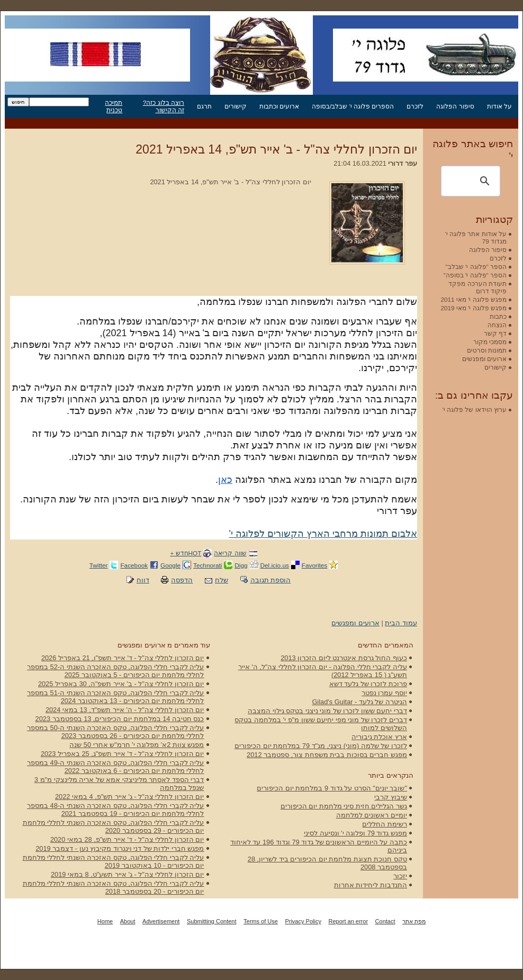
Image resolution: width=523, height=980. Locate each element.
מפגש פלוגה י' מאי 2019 (474, 308)
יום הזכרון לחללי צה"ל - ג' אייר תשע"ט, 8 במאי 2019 (128, 874)
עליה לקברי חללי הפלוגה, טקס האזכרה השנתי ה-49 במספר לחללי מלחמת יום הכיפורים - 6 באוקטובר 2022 (116, 767)
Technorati (208, 565)
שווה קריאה (230, 553)
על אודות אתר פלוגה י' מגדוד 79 (476, 237)
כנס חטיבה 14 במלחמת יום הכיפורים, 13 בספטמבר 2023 (120, 719)
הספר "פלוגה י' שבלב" (476, 267)
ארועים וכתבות (279, 106)
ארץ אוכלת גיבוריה (379, 737)
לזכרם (415, 106)
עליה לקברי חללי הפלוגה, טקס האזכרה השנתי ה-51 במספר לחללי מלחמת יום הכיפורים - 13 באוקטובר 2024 (116, 697)
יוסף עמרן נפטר (384, 693)
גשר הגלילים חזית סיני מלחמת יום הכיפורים (344, 806)
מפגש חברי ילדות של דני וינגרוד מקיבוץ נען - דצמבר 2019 (120, 848)
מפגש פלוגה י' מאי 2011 (474, 299)
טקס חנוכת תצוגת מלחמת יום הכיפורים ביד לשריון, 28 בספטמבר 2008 (327, 863)
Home (105, 921)
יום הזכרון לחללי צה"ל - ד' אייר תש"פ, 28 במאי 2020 (127, 839)
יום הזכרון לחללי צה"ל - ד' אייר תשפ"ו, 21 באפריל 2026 (123, 658)
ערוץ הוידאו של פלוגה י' (475, 410)
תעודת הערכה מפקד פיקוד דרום (477, 287)
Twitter (99, 565)
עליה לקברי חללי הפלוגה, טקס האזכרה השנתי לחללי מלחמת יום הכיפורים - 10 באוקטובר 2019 (114, 861)
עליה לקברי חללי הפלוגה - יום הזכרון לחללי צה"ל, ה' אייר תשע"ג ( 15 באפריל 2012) (323, 671)
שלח (222, 580)
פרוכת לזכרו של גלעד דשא (368, 684)
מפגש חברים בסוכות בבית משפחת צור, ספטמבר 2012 (327, 755)
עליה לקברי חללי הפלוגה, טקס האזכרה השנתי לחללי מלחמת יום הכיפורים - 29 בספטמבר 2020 (114, 826)
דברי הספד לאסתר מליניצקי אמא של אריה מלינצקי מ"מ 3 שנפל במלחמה (119, 784)
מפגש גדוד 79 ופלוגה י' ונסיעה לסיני (355, 833)
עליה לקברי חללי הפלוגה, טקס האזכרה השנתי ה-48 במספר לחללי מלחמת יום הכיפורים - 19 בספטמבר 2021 (116, 810)
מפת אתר (414, 921)
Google (170, 565)
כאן (225, 480)
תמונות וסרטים (487, 350)
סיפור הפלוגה (455, 106)
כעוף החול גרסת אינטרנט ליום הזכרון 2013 (344, 658)
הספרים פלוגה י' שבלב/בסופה (353, 106)
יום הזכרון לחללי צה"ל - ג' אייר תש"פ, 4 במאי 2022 (130, 797)
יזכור (400, 876)
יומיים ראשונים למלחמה (372, 815)
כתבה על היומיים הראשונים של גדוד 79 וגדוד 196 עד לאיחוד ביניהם (319, 846)
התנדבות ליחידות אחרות (371, 885)
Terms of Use (261, 921)
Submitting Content (212, 921)
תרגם (204, 106)
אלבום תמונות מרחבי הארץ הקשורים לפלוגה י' (323, 534)
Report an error (348, 921)
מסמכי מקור (490, 342)
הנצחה (497, 325)
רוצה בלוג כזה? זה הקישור (164, 106)
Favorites (314, 565)
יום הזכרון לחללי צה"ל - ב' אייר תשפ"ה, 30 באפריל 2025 (121, 684)
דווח (143, 580)
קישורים (236, 106)
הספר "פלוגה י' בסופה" (475, 275)
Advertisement (161, 921)
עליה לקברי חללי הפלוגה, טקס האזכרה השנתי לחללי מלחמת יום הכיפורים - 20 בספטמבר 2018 (114, 887)
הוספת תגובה (271, 580)
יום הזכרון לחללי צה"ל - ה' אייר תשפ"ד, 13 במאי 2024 (125, 710)
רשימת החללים (385, 824)
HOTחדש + (186, 553)
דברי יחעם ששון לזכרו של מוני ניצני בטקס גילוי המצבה (327, 711)
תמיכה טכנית (114, 106)
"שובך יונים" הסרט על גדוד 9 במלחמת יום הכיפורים (332, 788)
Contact (385, 921)
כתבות (498, 316)
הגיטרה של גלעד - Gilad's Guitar (359, 702)
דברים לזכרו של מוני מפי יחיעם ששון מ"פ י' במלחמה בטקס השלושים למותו (321, 724)
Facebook (134, 565)
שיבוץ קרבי (391, 797)
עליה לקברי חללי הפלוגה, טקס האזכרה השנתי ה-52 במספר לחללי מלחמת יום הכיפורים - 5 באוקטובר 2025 (116, 671)
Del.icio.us (275, 565)
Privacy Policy (303, 921)
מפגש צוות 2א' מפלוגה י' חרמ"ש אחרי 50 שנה (137, 745)
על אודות (499, 106)
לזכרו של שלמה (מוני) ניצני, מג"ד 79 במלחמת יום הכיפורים (321, 746)
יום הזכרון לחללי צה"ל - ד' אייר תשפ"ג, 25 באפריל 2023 (123, 754)
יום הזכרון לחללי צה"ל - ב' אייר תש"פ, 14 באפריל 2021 (276, 149)
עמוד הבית (401, 623)
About (128, 921)
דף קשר (495, 333)
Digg (241, 565)
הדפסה (182, 580)
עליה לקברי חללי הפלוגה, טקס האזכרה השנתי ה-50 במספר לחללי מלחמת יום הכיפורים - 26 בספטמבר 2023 (116, 732)
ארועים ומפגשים (355, 623)
